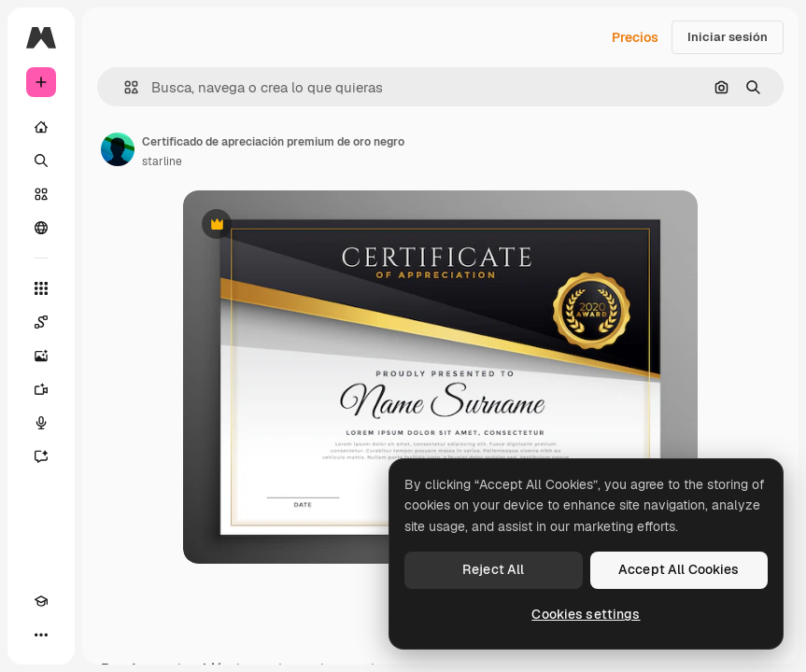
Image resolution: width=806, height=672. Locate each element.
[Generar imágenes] (41, 356)
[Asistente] (41, 456)
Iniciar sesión (728, 37)
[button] (124, 87)
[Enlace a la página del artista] (118, 149)
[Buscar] (41, 161)
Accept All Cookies (679, 569)
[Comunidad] (41, 228)
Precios (635, 37)
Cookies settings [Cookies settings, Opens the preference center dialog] (586, 614)
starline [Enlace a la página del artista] (162, 161)
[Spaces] (41, 322)
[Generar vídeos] (41, 389)
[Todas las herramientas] (41, 288)
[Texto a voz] (41, 423)
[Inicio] (41, 127)
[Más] (41, 635)
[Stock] (41, 194)
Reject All (493, 569)
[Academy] (41, 601)
